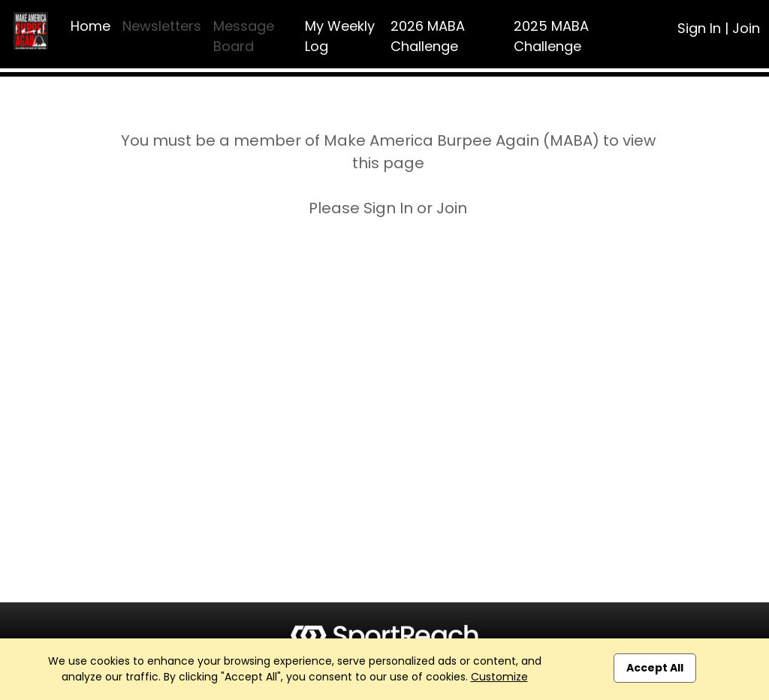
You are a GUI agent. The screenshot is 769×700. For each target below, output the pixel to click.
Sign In (699, 28)
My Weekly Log (340, 36)
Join (746, 28)
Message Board (244, 36)
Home (90, 26)
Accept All (655, 668)
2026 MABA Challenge (428, 36)
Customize (499, 677)
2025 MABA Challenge (551, 36)
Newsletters (162, 26)
